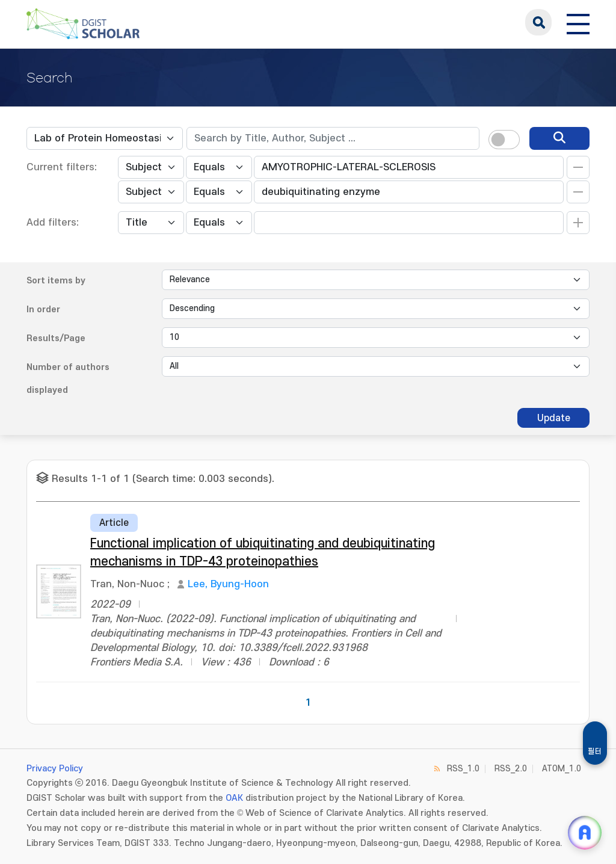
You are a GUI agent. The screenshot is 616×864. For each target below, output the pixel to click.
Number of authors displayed (68, 379)
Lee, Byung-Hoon (228, 584)
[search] (559, 138)
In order (43, 310)
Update (554, 418)
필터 (595, 751)
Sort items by (56, 281)
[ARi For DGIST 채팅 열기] (585, 833)
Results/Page (56, 338)
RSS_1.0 (463, 769)
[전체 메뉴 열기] (578, 22)
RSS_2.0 (511, 769)
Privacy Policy (55, 769)
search (538, 22)
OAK (234, 798)
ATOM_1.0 (562, 769)
